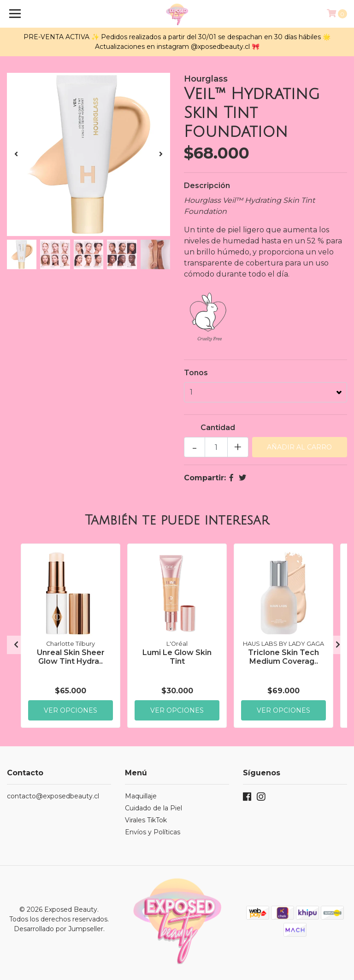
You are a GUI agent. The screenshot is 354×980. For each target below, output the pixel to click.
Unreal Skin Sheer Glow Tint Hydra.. (71, 656)
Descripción (207, 186)
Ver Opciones (71, 710)
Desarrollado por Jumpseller (59, 929)
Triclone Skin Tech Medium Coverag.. (283, 656)
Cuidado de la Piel (153, 808)
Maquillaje (141, 796)
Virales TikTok (146, 820)
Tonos (196, 373)
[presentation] (16, 154)
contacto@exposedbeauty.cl (53, 796)
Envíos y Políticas (153, 832)
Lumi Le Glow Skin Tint (177, 656)
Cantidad (218, 428)
